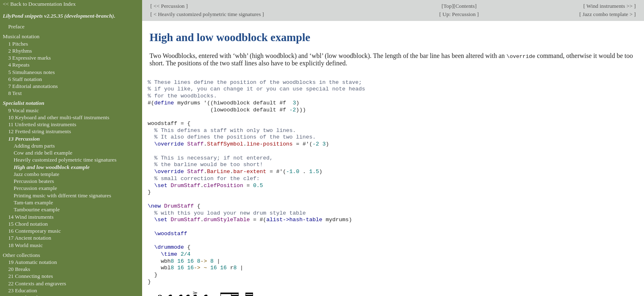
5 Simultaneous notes (32, 72)
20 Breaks (19, 269)
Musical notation (21, 36)
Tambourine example (37, 209)
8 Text (15, 93)
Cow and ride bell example (43, 153)
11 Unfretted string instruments (42, 124)
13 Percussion (24, 139)
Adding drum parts (34, 146)
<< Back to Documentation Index (39, 4)
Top (447, 6)
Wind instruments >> (610, 6)
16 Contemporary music (34, 231)
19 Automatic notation (33, 262)
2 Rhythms (20, 51)
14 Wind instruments (31, 217)
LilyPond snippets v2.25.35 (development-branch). (59, 16)
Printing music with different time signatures (62, 195)
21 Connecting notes (31, 276)
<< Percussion (169, 6)
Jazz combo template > (608, 14)
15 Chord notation (28, 224)
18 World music (25, 245)
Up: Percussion (459, 14)
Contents (465, 6)
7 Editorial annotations (33, 86)
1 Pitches (18, 44)
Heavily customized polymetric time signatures (65, 160)
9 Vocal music (24, 110)
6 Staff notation (25, 79)
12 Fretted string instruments (40, 131)
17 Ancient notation (30, 238)
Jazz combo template (36, 174)
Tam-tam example (33, 202)
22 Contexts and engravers (37, 283)
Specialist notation (24, 103)
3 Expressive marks (30, 58)
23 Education (23, 290)
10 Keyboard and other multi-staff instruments (59, 117)
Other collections (22, 255)
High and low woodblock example (52, 167)
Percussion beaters (34, 181)
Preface (16, 27)
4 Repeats (19, 65)
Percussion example (35, 188)
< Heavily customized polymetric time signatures (207, 14)
